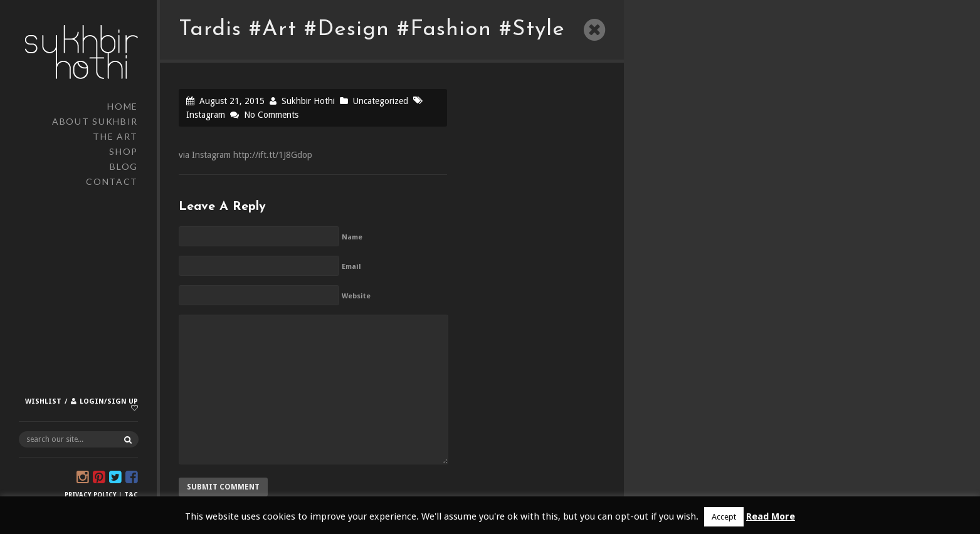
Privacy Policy (91, 495)
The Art (115, 136)
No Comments (271, 115)
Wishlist (43, 401)
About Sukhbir (95, 121)
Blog (124, 166)
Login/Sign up (109, 401)
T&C (131, 495)
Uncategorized (381, 101)
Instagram (206, 115)
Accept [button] (724, 517)
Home (123, 106)
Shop (124, 151)
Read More (771, 516)
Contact (112, 181)
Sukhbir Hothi (308, 101)
